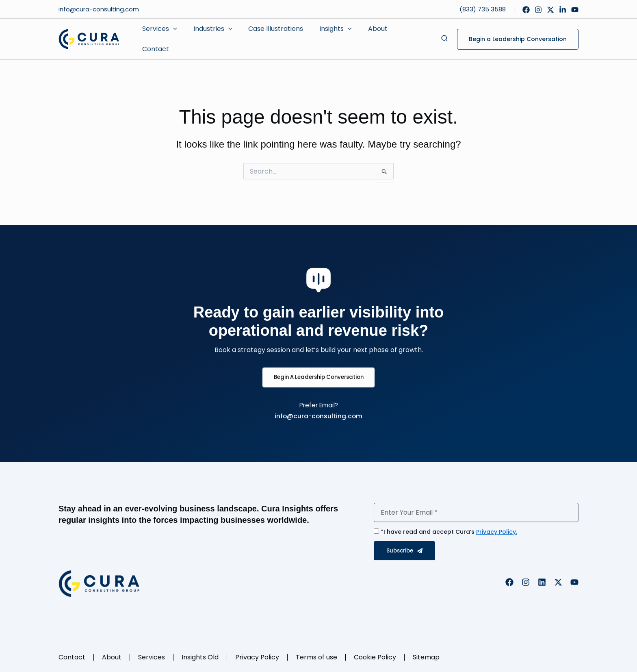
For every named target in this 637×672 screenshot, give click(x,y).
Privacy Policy (257, 652)
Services (152, 652)
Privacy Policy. (497, 527)
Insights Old (200, 652)
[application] (171, 36)
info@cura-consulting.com (100, 9)
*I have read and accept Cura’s (449, 527)
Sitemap (426, 652)
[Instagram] (538, 10)
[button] (445, 36)
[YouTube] (575, 10)
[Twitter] (550, 10)
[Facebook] (526, 10)
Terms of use (316, 652)
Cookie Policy (375, 652)
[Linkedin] (563, 10)
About (112, 652)
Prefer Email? (319, 400)
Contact (72, 652)
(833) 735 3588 (483, 9)
